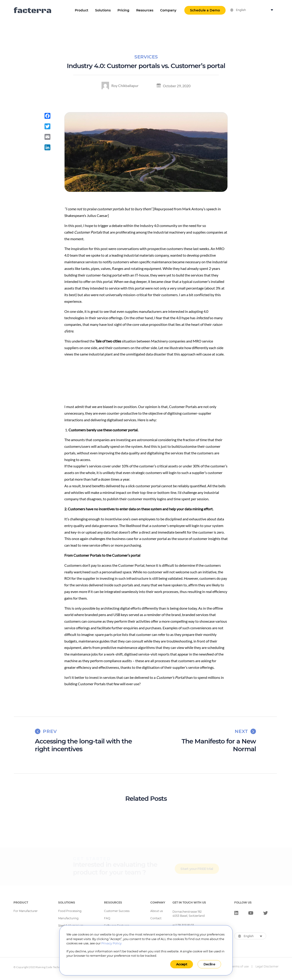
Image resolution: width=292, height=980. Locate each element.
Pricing (123, 10)
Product (82, 10)
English (241, 10)
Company (168, 10)
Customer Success (117, 911)
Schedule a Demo (205, 10)
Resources (145, 10)
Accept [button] (182, 964)
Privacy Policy (111, 943)
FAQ (107, 918)
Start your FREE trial (197, 870)
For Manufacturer (26, 911)
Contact (156, 918)
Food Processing (70, 911)
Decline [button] (209, 964)
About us (157, 911)
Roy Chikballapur (120, 86)
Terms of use (240, 967)
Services (146, 57)
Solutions (103, 10)
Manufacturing (68, 918)
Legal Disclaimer (267, 967)
